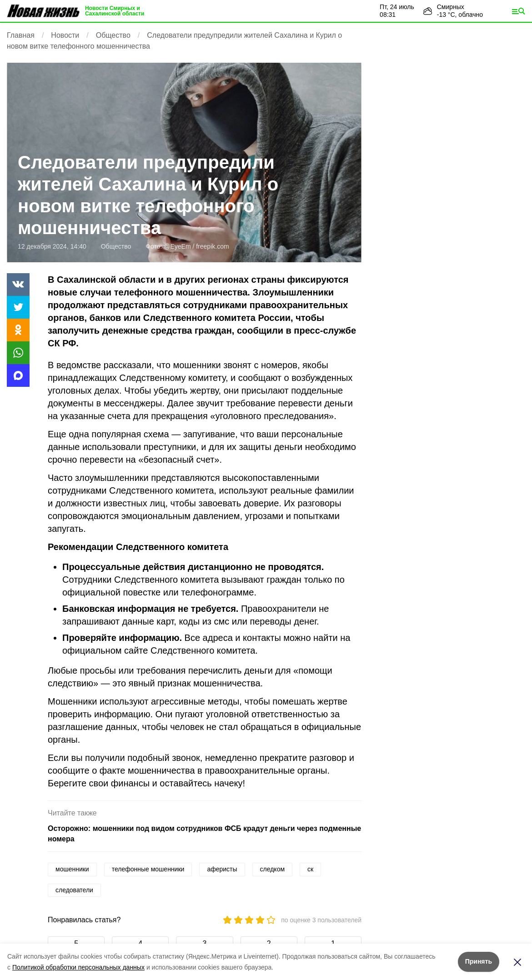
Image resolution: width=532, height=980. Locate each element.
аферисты (222, 869)
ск (310, 869)
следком (273, 869)
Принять (479, 961)
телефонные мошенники (148, 869)
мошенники (72, 869)
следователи (74, 890)
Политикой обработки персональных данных (78, 967)
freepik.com (212, 246)
